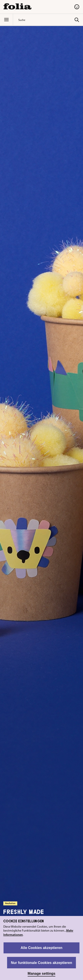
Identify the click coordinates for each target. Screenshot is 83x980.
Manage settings (41, 974)
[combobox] (45, 20)
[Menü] (6, 20)
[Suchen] (77, 20)
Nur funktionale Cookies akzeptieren (41, 963)
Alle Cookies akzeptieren (41, 948)
